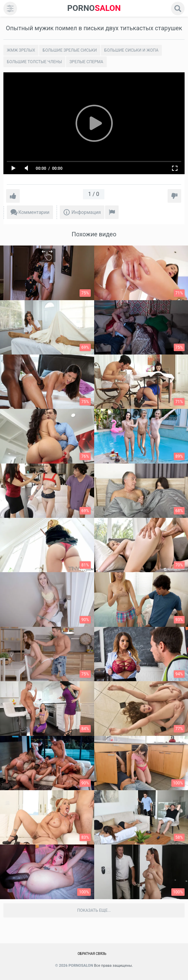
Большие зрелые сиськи (70, 50)
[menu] (10, 8)
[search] (178, 8)
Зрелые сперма (86, 62)
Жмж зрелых (21, 50)
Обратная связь (92, 954)
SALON (94, 8)
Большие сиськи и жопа (131, 50)
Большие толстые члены (34, 62)
